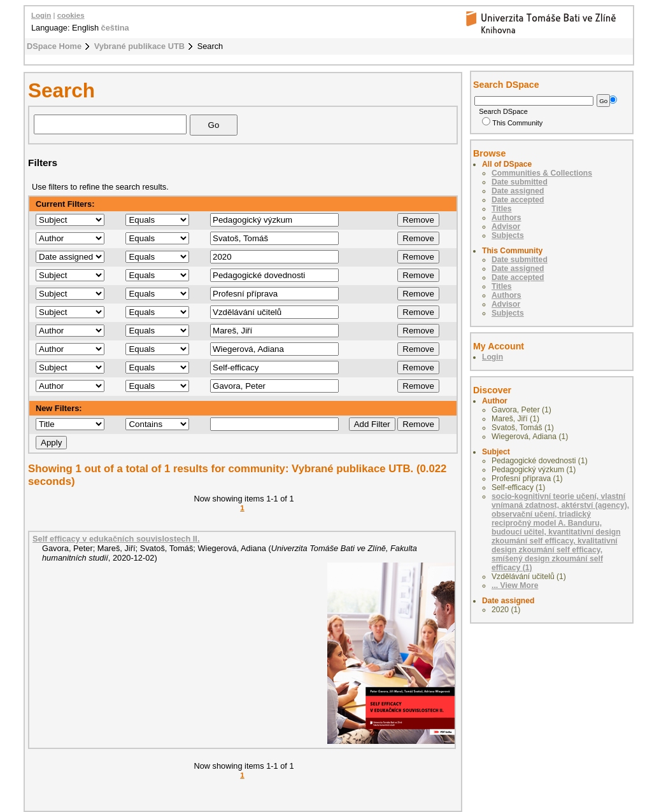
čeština (115, 28)
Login (41, 15)
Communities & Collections (542, 173)
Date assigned (518, 191)
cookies (71, 15)
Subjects (508, 235)
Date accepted (518, 200)
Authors (507, 218)
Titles (502, 209)
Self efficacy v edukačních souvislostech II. (116, 539)
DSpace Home (54, 46)
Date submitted (520, 182)
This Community (512, 123)
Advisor (506, 227)
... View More (515, 585)
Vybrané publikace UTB (139, 46)
